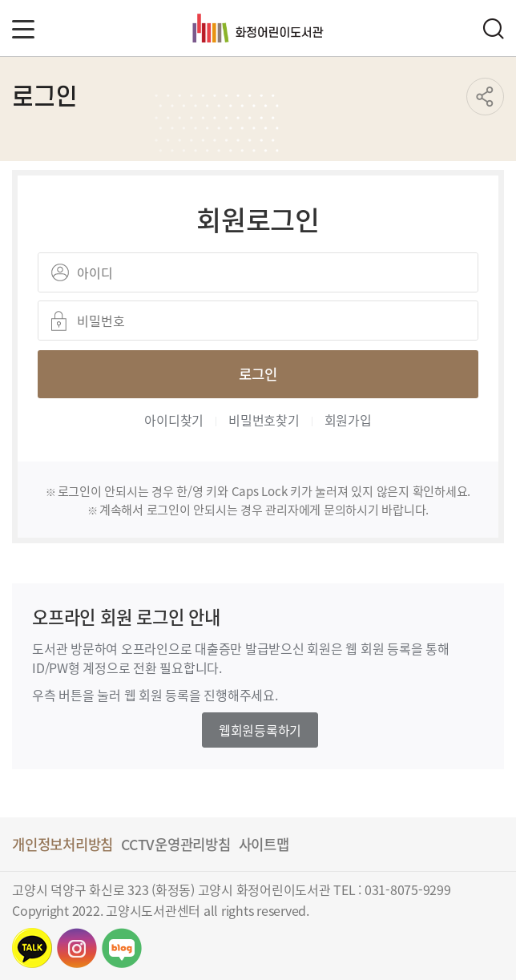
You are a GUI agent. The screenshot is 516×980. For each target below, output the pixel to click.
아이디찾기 (174, 420)
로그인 (258, 373)
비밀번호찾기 (264, 420)
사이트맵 (264, 844)
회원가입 (348, 420)
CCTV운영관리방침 (176, 844)
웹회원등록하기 (260, 730)
